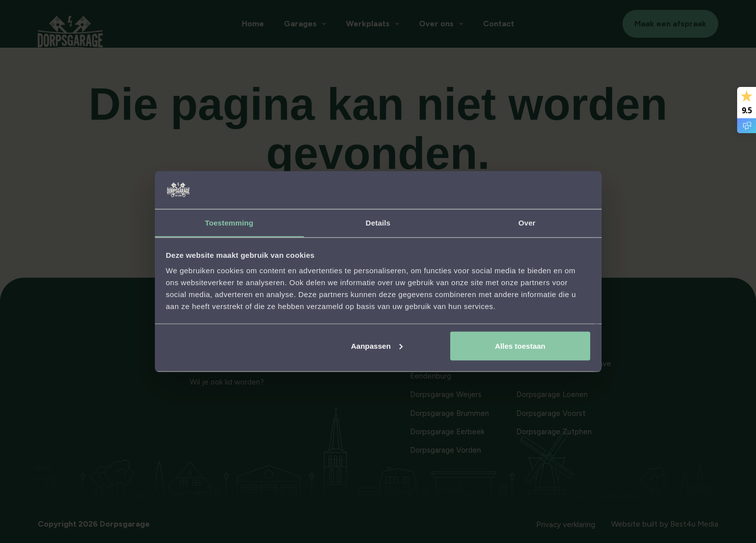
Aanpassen (377, 346)
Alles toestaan (520, 346)
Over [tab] (527, 222)
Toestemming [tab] (229, 222)
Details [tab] (378, 222)
